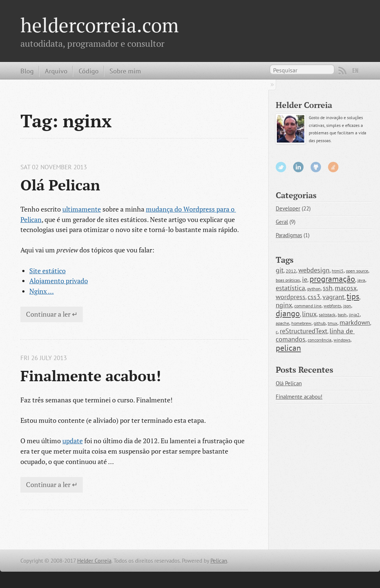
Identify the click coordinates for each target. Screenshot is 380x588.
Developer (288, 208)
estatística (290, 288)
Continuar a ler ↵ (52, 314)
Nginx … (42, 291)
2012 (291, 271)
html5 (338, 271)
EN (356, 71)
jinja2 (354, 315)
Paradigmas (289, 235)
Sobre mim (125, 71)
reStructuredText (304, 331)
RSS (343, 71)
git (280, 270)
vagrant (333, 297)
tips (353, 296)
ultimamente (82, 209)
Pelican (219, 561)
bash (342, 315)
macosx (346, 288)
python (314, 289)
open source (357, 271)
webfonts (332, 306)
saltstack (327, 315)
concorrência (320, 340)
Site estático (47, 271)
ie (305, 279)
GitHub (316, 167)
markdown (355, 322)
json (347, 306)
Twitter (281, 167)
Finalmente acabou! (91, 376)
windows (342, 340)
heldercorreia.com (100, 25)
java (361, 280)
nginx (284, 305)
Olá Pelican (60, 185)
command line (308, 306)
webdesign (314, 270)
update (73, 441)
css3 (314, 297)
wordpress (291, 297)
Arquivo (56, 71)
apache (282, 323)
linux (309, 314)
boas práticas (288, 280)
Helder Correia (94, 561)
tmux (332, 323)
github (320, 323)
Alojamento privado (59, 281)
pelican (288, 348)
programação (332, 279)
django (288, 313)
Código (89, 71)
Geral (282, 222)
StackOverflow (333, 167)
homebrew (301, 323)
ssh (328, 288)
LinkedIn (298, 167)
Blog (27, 71)
